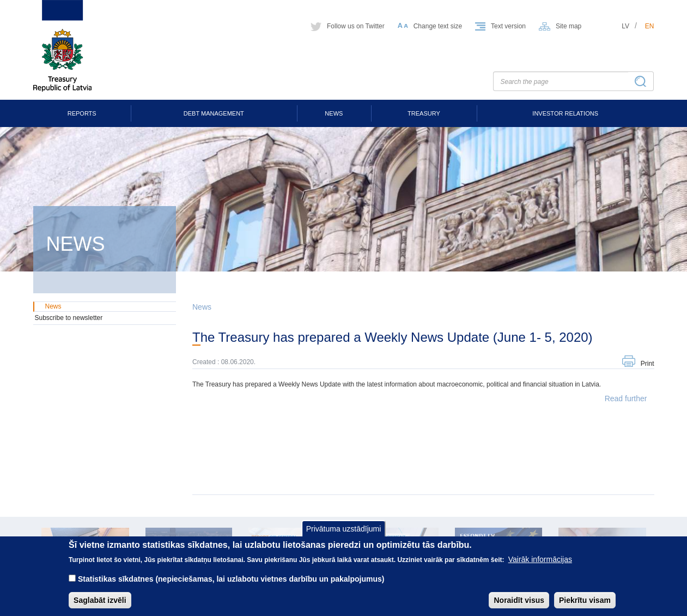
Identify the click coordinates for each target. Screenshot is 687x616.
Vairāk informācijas (540, 567)
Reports (82, 113)
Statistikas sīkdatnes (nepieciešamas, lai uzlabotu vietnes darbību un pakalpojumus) (231, 587)
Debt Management (214, 113)
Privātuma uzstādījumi (344, 536)
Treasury (424, 113)
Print (648, 364)
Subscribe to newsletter (69, 318)
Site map (569, 26)
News (334, 113)
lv (625, 26)
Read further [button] (626, 398)
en (650, 26)
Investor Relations (565, 113)
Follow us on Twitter (356, 26)
